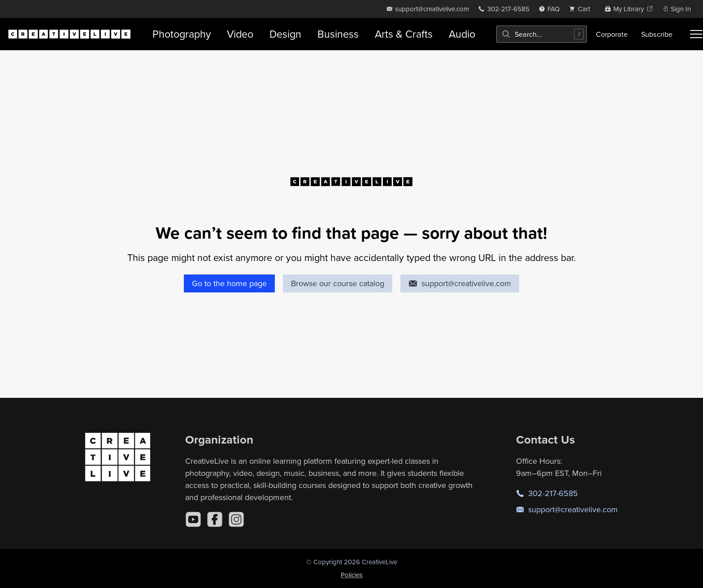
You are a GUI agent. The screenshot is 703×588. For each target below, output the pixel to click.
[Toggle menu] (696, 34)
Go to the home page (229, 283)
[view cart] (582, 9)
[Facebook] (215, 519)
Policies (352, 575)
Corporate (612, 34)
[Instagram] (236, 519)
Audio (462, 34)
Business (338, 34)
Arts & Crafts (404, 34)
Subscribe (657, 34)
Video (240, 34)
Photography (182, 34)
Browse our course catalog (338, 283)
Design (285, 34)
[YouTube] (193, 519)
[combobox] (542, 34)
